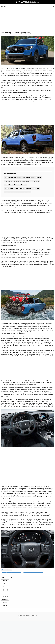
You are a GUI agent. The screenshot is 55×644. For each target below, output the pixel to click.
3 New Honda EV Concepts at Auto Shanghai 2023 (18, 192)
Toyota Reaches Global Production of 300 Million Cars (35, 572)
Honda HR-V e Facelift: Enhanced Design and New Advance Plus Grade (23, 177)
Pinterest (5, 584)
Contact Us (34, 615)
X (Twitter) (5, 590)
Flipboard (5, 587)
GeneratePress (35, 618)
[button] (53, 6)
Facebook (5, 596)
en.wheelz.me (28, 2)
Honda (10, 570)
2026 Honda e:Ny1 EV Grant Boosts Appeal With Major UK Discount (22, 181)
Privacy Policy (21, 615)
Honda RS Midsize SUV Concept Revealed (15, 185)
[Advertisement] (27, 19)
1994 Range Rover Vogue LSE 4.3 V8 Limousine (12, 572)
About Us (28, 615)
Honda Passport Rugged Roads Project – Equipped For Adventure (22, 188)
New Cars (5, 570)
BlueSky (5, 593)
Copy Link (5, 606)
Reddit (5, 581)
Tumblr (5, 602)
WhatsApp (5, 599)
